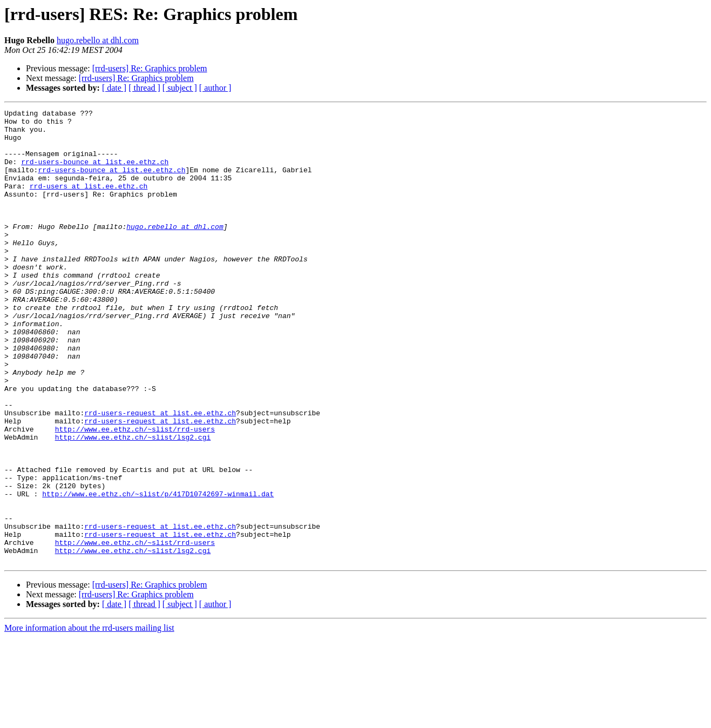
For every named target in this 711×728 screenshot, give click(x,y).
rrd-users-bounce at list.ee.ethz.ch (95, 173)
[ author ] (215, 88)
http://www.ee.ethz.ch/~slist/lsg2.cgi (133, 503)
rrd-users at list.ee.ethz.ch (89, 202)
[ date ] (114, 88)
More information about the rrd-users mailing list (89, 719)
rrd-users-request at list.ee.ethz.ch (160, 474)
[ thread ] (144, 88)
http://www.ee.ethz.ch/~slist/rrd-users (135, 494)
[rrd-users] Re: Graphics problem (150, 68)
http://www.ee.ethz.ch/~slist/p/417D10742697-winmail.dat (158, 571)
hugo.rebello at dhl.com (98, 40)
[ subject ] (180, 88)
